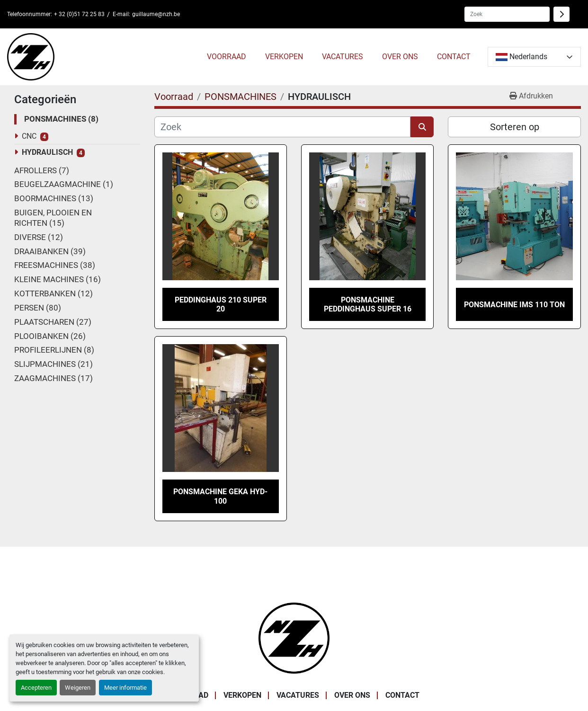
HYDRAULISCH (47, 152)
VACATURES (343, 57)
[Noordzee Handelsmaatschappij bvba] (294, 637)
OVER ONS (400, 57)
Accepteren (36, 688)
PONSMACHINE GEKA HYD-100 (220, 496)
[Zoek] (283, 127)
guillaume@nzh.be (156, 14)
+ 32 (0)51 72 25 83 (79, 14)
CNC (29, 136)
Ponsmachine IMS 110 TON (514, 305)
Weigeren (78, 688)
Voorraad (227, 57)
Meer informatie (125, 688)
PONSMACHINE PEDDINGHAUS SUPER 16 (368, 304)
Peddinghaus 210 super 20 (221, 304)
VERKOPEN (284, 57)
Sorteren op (515, 127)
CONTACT (454, 57)
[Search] (507, 14)
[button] (227, 57)
